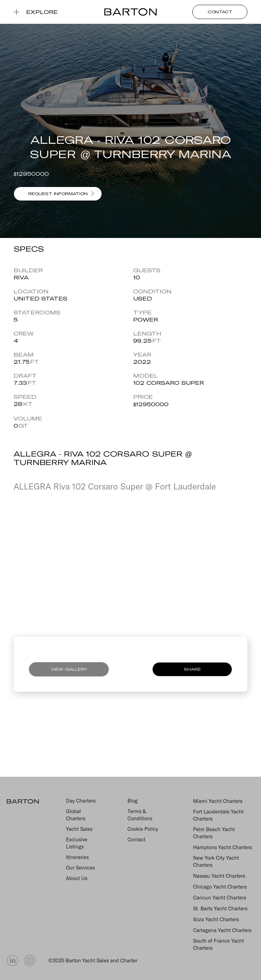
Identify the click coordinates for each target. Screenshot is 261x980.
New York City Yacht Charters (216, 861)
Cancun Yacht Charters (220, 898)
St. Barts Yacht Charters (220, 908)
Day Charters (81, 801)
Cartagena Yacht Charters (222, 930)
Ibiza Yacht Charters (216, 919)
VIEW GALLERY (69, 669)
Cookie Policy (143, 829)
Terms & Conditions (140, 815)
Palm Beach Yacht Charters (214, 833)
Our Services (80, 868)
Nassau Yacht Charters (219, 876)
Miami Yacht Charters (218, 801)
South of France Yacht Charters (219, 944)
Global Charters (76, 815)
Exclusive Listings (77, 843)
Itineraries (77, 857)
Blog (133, 801)
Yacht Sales (79, 829)
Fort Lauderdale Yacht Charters (218, 815)
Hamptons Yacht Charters (222, 847)
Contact (136, 839)
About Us (77, 878)
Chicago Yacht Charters (220, 887)
